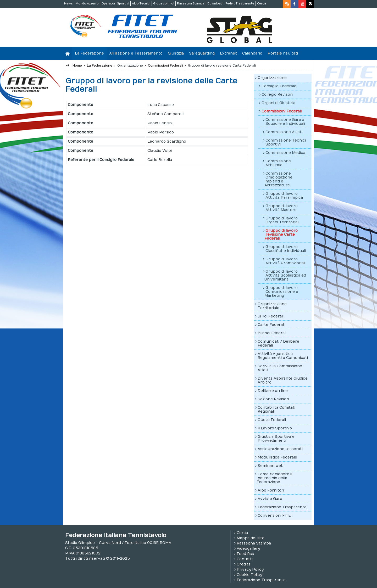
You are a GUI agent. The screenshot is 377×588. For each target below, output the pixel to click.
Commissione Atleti (284, 132)
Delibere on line (273, 391)
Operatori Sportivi (115, 4)
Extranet (228, 53)
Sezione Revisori (273, 399)
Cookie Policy (249, 575)
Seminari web (271, 466)
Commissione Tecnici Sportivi (286, 142)
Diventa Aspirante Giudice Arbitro (283, 380)
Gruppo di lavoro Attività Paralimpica (284, 196)
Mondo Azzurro (87, 4)
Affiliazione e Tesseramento (136, 53)
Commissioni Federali (282, 111)
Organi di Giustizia (278, 103)
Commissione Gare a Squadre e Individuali (285, 122)
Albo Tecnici (141, 4)
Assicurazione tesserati (280, 449)
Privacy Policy (250, 570)
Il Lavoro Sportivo (275, 428)
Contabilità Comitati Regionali (276, 409)
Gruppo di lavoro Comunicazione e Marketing (281, 292)
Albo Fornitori (271, 490)
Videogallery (248, 549)
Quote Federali (272, 420)
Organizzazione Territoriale (272, 306)
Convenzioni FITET (275, 516)
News (68, 4)
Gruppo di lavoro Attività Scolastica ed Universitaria (285, 275)
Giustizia (176, 53)
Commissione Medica (285, 153)
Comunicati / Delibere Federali (278, 343)
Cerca (262, 4)
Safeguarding (202, 53)
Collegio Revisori (277, 95)
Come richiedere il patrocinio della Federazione (274, 478)
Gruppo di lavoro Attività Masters (282, 208)
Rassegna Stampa (191, 4)
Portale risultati (283, 53)
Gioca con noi (164, 4)
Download (215, 4)
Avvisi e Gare (270, 499)
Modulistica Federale (277, 457)
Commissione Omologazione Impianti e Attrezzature (278, 179)
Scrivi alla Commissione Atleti (280, 368)
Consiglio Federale (279, 86)
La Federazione (89, 53)
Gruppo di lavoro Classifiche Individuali (286, 249)
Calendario (252, 53)
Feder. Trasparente (240, 4)
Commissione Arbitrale (278, 163)
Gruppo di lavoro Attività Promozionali (285, 261)
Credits (244, 564)
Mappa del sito (251, 538)
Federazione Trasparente (282, 507)
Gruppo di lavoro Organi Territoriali (282, 220)
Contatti (245, 559)
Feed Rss (245, 554)
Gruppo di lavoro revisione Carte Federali (281, 234)
